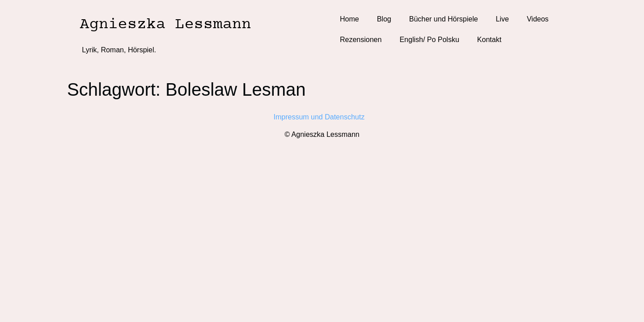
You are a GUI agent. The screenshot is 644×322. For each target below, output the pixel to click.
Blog (384, 19)
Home (350, 19)
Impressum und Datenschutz (322, 117)
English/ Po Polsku (429, 40)
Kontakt (489, 40)
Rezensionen (361, 40)
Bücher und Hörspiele (444, 19)
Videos (538, 19)
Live (502, 19)
